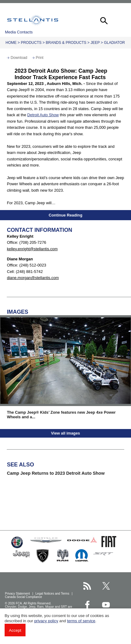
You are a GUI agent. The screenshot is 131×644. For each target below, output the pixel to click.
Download (19, 58)
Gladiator (114, 43)
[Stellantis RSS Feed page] (87, 586)
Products (31, 43)
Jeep (95, 43)
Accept (15, 630)
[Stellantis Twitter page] (106, 586)
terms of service (81, 621)
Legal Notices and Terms (53, 594)
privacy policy (46, 621)
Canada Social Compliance (24, 597)
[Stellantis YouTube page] (106, 605)
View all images (65, 433)
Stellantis (33, 20)
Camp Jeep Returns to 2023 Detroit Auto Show (56, 473)
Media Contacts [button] (19, 32)
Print (40, 58)
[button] (103, 20)
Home (11, 43)
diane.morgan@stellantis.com (33, 278)
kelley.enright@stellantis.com (32, 249)
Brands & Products (66, 43)
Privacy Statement (18, 594)
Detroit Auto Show (43, 115)
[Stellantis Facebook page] (87, 605)
